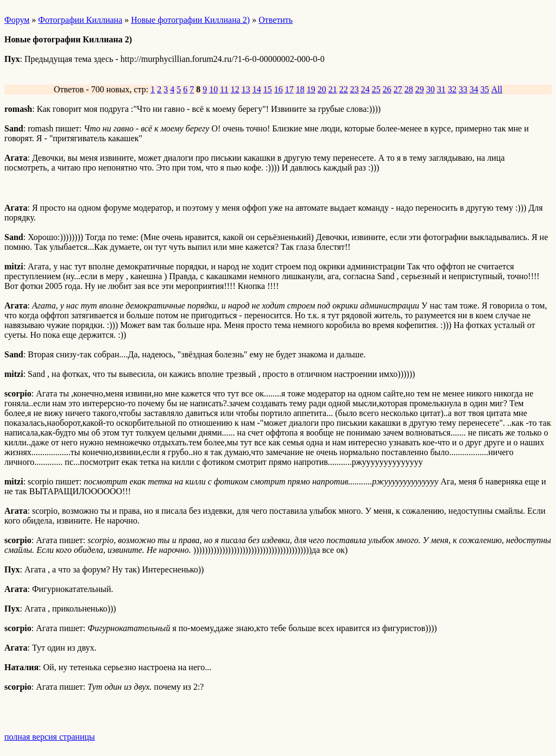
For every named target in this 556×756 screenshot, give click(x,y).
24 (365, 89)
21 (333, 89)
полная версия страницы (50, 737)
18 (300, 89)
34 (474, 89)
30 (431, 89)
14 (257, 89)
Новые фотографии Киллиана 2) (190, 20)
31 (441, 89)
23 (355, 89)
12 (235, 89)
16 (279, 89)
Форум (17, 20)
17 (289, 89)
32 (452, 89)
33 (463, 89)
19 (311, 89)
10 (213, 89)
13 (246, 89)
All (497, 89)
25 (376, 89)
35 (485, 89)
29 (420, 89)
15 (268, 89)
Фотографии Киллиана (80, 20)
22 (344, 89)
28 (409, 89)
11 (224, 89)
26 (387, 89)
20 (322, 89)
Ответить (276, 20)
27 (398, 89)
